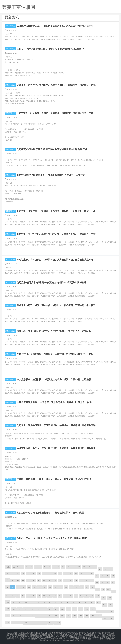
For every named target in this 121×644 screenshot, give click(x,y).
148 (62, 616)
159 (20, 622)
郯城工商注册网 (102, 633)
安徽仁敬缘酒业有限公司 (83, 636)
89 (39, 596)
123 (20, 609)
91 (50, 596)
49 (50, 580)
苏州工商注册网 (107, 634)
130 (62, 609)
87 (28, 596)
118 (98, 602)
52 (65, 580)
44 (23, 580)
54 (76, 580)
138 (111, 611)
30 (60, 574)
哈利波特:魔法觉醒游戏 (19, 634)
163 (44, 623)
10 (63, 567)
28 (50, 574)
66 (29, 587)
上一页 (16, 567)
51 (60, 580)
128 (50, 609)
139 (8, 616)
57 (92, 580)
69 (45, 587)
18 (105, 569)
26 (39, 574)
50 (55, 580)
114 (74, 602)
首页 (8, 567)
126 (38, 609)
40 (113, 576)
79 (98, 589)
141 (20, 616)
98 (87, 596)
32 (71, 574)
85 (18, 596)
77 (87, 587)
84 (13, 596)
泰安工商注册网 (28, 638)
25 (34, 574)
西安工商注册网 (84, 634)
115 (80, 602)
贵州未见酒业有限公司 (62, 634)
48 (44, 580)
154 (99, 616)
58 (97, 583)
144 (38, 616)
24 (28, 574)
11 (68, 567)
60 (108, 583)
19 (111, 569)
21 (13, 574)
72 (61, 587)
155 (105, 618)
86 (23, 596)
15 (89, 567)
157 (8, 622)
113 (68, 602)
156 (111, 618)
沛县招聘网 (80, 639)
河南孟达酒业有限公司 (36, 634)
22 (18, 574)
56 (87, 580)
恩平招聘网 (74, 634)
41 (7, 580)
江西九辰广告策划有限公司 (102, 636)
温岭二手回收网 (62, 639)
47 (39, 580)
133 (81, 609)
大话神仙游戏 (75, 638)
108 (38, 602)
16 (95, 567)
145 (44, 616)
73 (66, 587)
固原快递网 (53, 636)
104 (14, 602)
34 (81, 574)
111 (56, 602)
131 (68, 609)
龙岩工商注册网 (91, 633)
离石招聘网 (72, 639)
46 (34, 580)
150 (75, 616)
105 (20, 602)
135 (93, 609)
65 (24, 587)
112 (62, 602)
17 (100, 569)
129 (56, 609)
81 (108, 589)
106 (26, 602)
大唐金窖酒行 (49, 634)
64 (18, 587)
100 (97, 596)
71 (55, 587)
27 (44, 574)
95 (71, 596)
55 (81, 580)
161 (32, 623)
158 (14, 622)
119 (104, 605)
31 (65, 574)
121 (8, 609)
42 (13, 580)
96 (76, 596)
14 (84, 567)
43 (18, 580)
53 (71, 580)
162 (38, 623)
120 (110, 605)
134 (87, 609)
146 (50, 616)
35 (87, 574)
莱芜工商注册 (11, 26)
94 (65, 596)
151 (81, 616)
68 (39, 587)
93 (60, 596)
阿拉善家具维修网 (43, 636)
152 (87, 616)
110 (50, 602)
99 (92, 596)
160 (26, 623)
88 (34, 596)
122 (14, 609)
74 (71, 587)
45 (28, 580)
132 (75, 609)
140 (14, 616)
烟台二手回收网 (105, 638)
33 (76, 574)
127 (44, 609)
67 (34, 587)
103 (8, 602)
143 (32, 616)
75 (76, 587)
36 (92, 574)
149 (68, 616)
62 (7, 587)
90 (44, 596)
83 (7, 596)
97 (81, 596)
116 (86, 602)
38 (102, 576)
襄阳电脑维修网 (22, 636)
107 (32, 602)
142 (26, 616)
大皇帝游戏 (84, 638)
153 (93, 616)
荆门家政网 (70, 636)
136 (99, 611)
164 (50, 623)
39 (108, 576)
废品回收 (64, 633)
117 (92, 602)
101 (104, 598)
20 (7, 574)
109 (44, 602)
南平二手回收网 (94, 638)
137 (105, 611)
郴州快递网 (32, 636)
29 (55, 574)
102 (110, 598)
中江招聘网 (62, 636)
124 (26, 609)
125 (32, 609)
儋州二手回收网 (51, 639)
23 (23, 574)
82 (113, 592)
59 (102, 583)
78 (92, 587)
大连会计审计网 (96, 634)
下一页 (57, 623)
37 (97, 576)
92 (55, 596)
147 (56, 616)
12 (74, 567)
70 (50, 587)
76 (82, 587)
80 (103, 589)
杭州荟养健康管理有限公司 (60, 638)
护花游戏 (71, 633)
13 (79, 567)
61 (113, 583)
